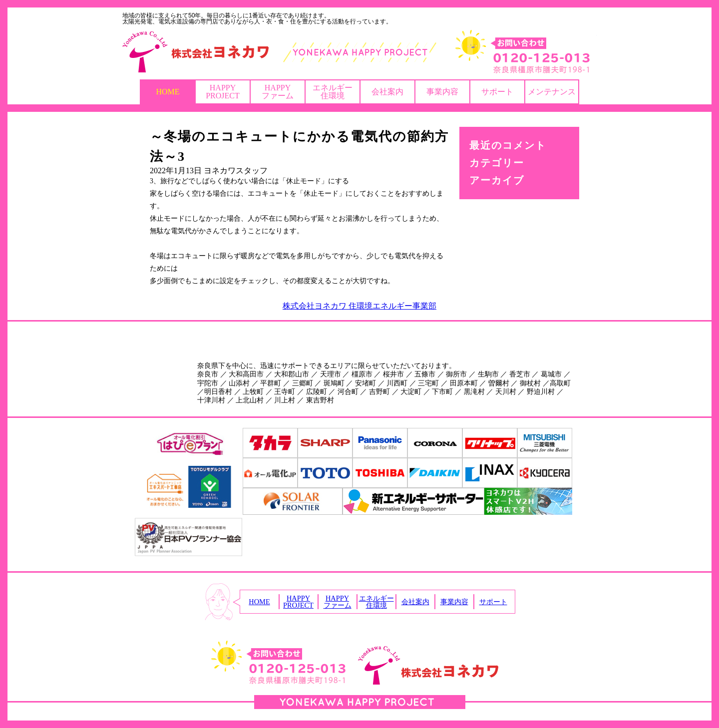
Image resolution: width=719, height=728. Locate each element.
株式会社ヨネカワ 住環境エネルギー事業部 (359, 306)
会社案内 (387, 92)
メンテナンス (552, 92)
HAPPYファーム (278, 92)
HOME (168, 92)
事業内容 (442, 92)
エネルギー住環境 (333, 92)
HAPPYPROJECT (223, 92)
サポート (497, 92)
